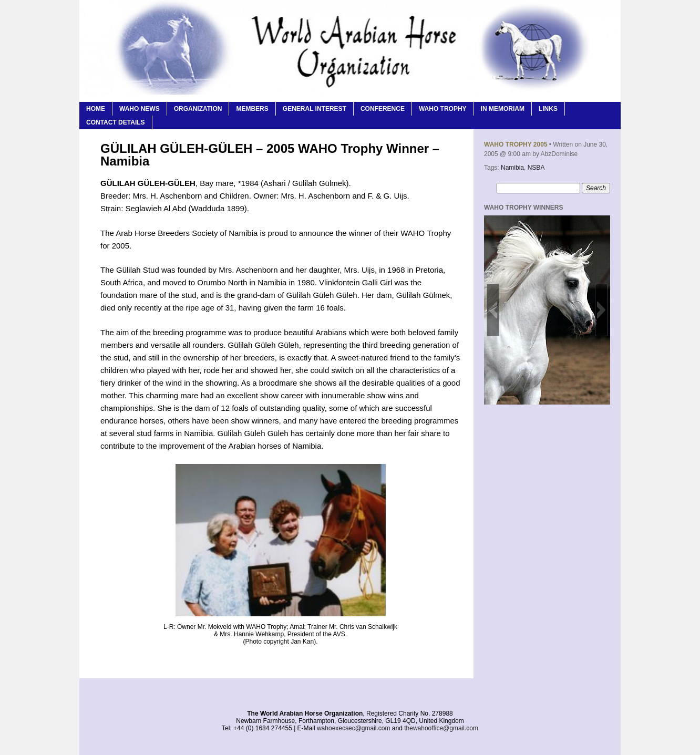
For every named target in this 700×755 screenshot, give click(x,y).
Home (96, 109)
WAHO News (140, 109)
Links (548, 109)
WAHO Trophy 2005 (516, 144)
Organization (198, 109)
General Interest (315, 109)
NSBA (536, 168)
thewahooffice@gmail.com (441, 728)
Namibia (512, 168)
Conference (383, 109)
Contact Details (116, 122)
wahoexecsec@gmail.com (354, 728)
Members (252, 109)
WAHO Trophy (443, 109)
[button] (493, 310)
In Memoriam (503, 109)
